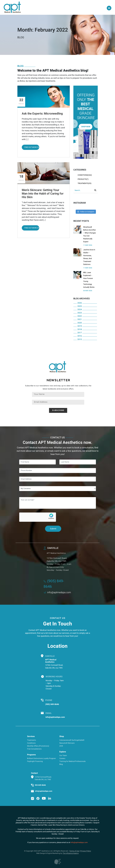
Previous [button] (96, 124)
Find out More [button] (32, 147)
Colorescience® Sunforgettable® (72, 740)
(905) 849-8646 (52, 704)
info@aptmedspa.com (57, 592)
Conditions (31, 743)
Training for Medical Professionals (72, 761)
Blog (61, 764)
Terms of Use (74, 851)
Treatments (32, 740)
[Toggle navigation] (109, 8)
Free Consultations (34, 749)
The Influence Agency (71, 853)
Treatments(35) (85, 183)
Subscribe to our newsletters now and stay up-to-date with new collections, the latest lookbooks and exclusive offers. (58, 387)
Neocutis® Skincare (67, 743)
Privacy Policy (86, 851)
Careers (62, 758)
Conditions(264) (85, 175)
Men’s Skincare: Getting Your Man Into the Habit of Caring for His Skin (43, 194)
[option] (86, 122)
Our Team (63, 755)
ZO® (61, 746)
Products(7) (83, 179)
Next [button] (76, 124)
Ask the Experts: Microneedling (42, 114)
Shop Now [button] (86, 127)
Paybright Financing (35, 761)
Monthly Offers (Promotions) (38, 746)
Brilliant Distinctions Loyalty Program (41, 758)
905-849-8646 (40, 785)
